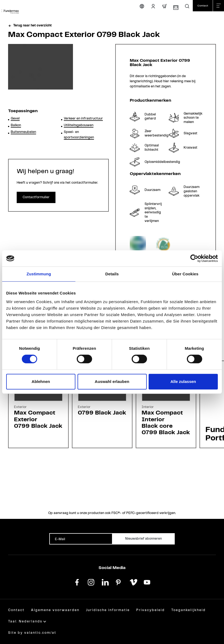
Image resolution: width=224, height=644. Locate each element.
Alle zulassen (183, 381)
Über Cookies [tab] (185, 274)
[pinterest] (119, 582)
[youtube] (147, 582)
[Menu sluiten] (218, 6)
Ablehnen (41, 381)
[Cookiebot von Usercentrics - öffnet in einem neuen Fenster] (194, 258)
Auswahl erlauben (112, 381)
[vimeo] (133, 582)
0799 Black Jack (102, 413)
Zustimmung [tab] (39, 274)
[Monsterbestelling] (176, 8)
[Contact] (203, 6)
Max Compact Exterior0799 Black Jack (38, 419)
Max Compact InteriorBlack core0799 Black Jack (166, 423)
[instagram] (91, 582)
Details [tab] (112, 274)
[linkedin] (105, 582)
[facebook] (77, 582)
